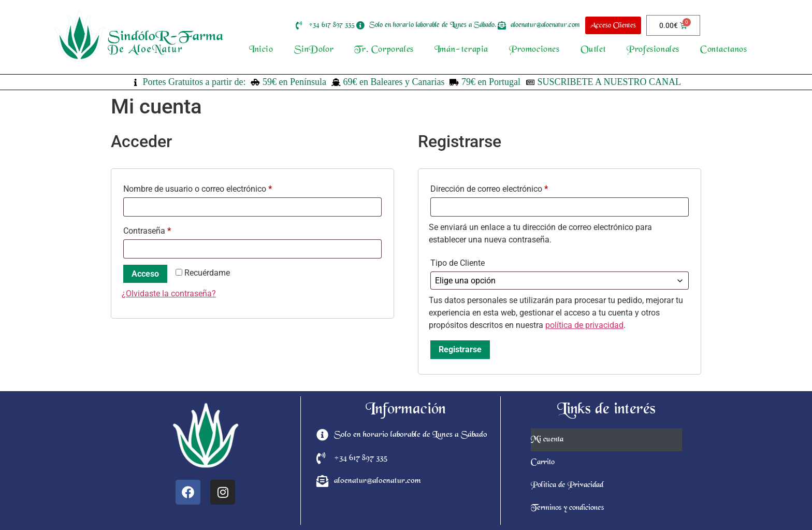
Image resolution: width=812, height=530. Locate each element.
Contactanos (724, 50)
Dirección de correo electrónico (509, 187)
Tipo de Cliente (458, 263)
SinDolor (314, 50)
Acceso (145, 274)
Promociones (534, 50)
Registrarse (460, 349)
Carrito (543, 463)
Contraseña (167, 229)
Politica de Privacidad (567, 485)
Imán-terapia (461, 50)
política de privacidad (584, 325)
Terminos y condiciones (567, 508)
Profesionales (653, 50)
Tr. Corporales (384, 50)
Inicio (261, 50)
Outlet (593, 50)
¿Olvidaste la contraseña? (169, 293)
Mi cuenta (547, 440)
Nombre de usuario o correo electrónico (218, 187)
